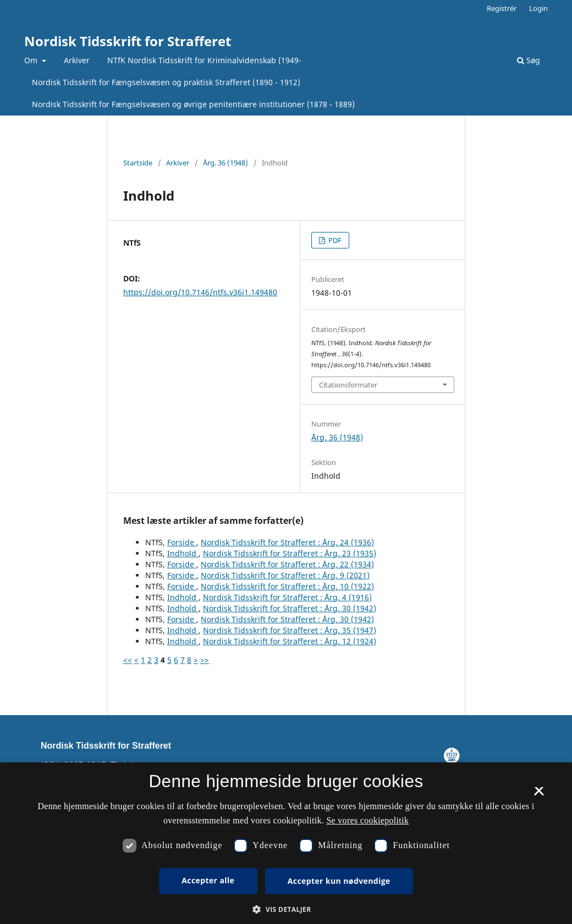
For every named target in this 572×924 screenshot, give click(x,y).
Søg (529, 60)
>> (205, 660)
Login (538, 8)
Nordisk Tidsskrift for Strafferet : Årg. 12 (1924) (290, 641)
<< (128, 660)
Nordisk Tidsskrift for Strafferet (128, 41)
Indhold (183, 553)
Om (32, 60)
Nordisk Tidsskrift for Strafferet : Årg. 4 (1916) (287, 597)
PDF (334, 240)
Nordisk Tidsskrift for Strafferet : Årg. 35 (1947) (290, 630)
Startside (138, 163)
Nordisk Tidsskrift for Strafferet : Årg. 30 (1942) (290, 608)
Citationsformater (348, 385)
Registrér (502, 8)
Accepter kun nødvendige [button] (339, 881)
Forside (182, 542)
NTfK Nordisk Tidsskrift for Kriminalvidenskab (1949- (204, 60)
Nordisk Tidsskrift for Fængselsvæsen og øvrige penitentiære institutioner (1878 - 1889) (193, 104)
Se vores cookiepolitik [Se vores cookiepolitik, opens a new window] (367, 820)
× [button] (539, 795)
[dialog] (286, 843)
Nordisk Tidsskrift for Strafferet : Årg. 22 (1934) (287, 564)
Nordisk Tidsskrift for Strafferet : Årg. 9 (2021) (285, 575)
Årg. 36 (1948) (226, 163)
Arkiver (77, 60)
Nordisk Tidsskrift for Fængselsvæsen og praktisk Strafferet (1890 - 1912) (166, 82)
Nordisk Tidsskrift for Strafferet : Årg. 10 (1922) (287, 586)
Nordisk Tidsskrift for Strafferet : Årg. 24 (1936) (287, 542)
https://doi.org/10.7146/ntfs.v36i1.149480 (200, 292)
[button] (286, 909)
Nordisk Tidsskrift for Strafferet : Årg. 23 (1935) (290, 553)
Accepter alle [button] (208, 880)
